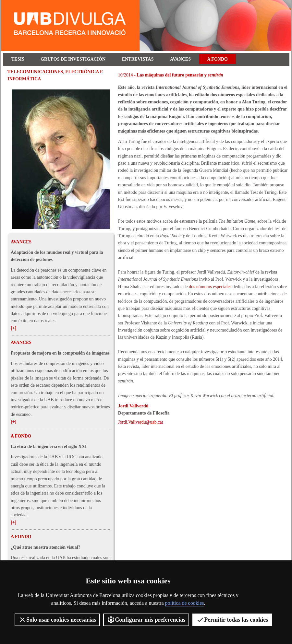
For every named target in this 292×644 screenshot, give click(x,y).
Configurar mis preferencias (146, 620)
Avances (180, 59)
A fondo (218, 59)
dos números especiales (210, 287)
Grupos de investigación (73, 59)
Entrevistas (138, 59)
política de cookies (185, 603)
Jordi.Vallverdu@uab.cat (141, 422)
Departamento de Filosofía (144, 413)
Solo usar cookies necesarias (57, 620)
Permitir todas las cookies (232, 620)
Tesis (18, 59)
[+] (13, 328)
